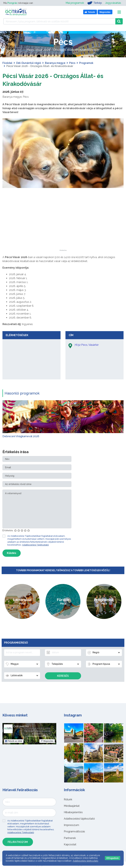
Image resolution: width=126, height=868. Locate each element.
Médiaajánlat (72, 806)
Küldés (12, 553)
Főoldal (7, 63)
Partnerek (70, 838)
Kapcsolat (70, 844)
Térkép (95, 3)
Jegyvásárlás (113, 3)
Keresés (63, 676)
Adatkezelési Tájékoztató (35, 545)
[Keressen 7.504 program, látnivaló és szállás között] (59, 21)
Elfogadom (113, 858)
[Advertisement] (63, 229)
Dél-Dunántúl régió (29, 63)
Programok (86, 63)
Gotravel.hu (21, 726)
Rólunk (68, 799)
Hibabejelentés (73, 812)
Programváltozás (74, 831)
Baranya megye (55, 63)
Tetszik (14, 741)
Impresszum (71, 825)
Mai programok (75, 3)
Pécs (72, 63)
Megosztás (47, 741)
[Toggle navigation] (119, 12)
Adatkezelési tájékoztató (79, 819)
